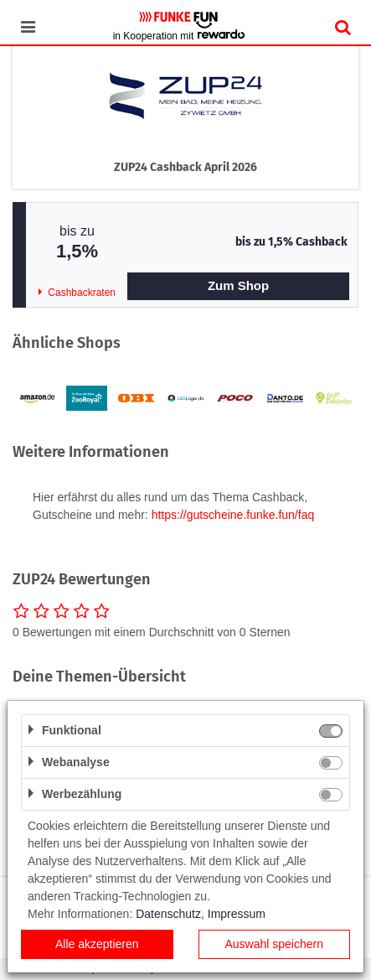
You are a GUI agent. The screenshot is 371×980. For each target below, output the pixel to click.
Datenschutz (168, 914)
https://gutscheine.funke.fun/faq (233, 515)
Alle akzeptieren (97, 944)
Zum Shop (238, 285)
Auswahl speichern (274, 944)
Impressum (237, 914)
